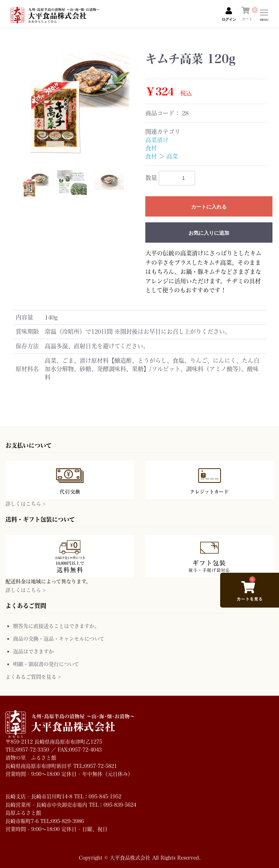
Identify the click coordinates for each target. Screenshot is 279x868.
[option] (76, 103)
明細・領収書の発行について (46, 664)
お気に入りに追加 (209, 233)
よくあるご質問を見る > (33, 677)
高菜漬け (157, 140)
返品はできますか (33, 651)
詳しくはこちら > (25, 504)
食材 (151, 148)
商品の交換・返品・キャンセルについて (59, 639)
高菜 (172, 156)
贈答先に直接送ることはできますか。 (56, 626)
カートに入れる (209, 207)
